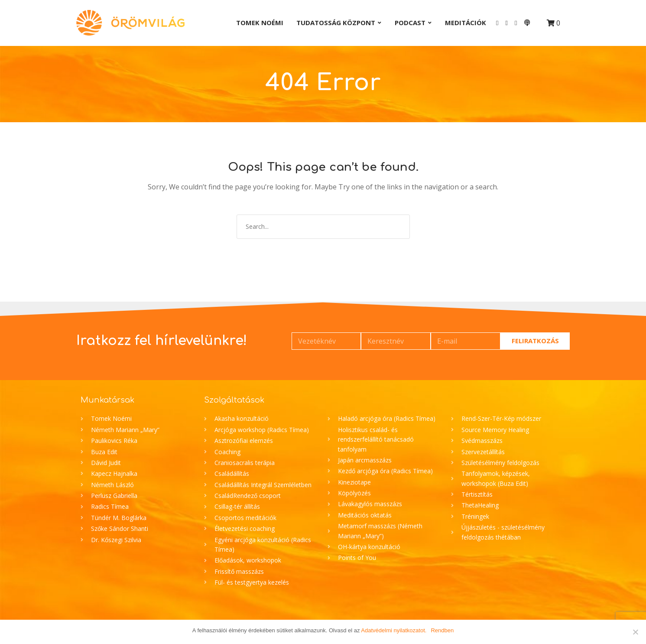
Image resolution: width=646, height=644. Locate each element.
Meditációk (466, 23)
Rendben (442, 630)
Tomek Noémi (260, 23)
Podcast (410, 23)
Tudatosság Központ (336, 23)
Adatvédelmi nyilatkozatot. (394, 630)
